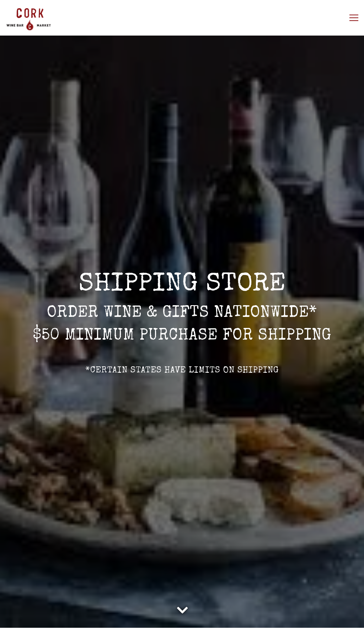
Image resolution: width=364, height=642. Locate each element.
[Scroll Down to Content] (182, 609)
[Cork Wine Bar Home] (41, 18)
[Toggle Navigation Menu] (354, 18)
